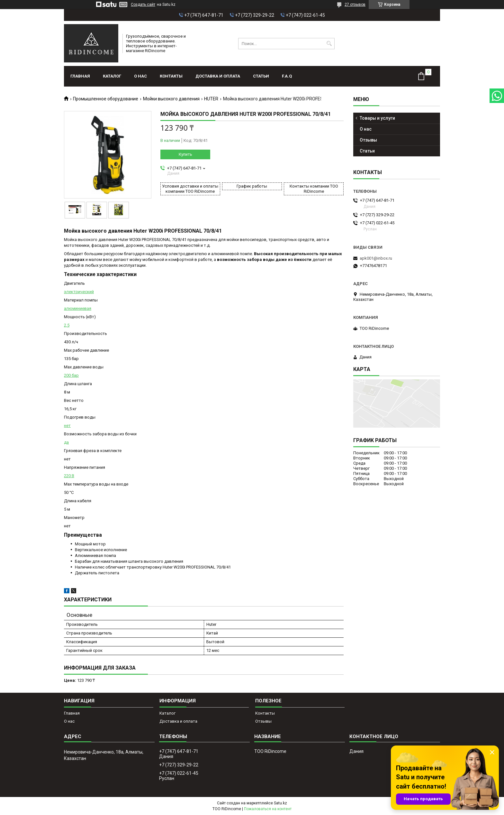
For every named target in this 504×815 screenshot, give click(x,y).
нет (67, 426)
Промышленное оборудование (106, 99)
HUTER (211, 99)
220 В (69, 476)
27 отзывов (355, 5)
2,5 (67, 325)
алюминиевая (78, 308)
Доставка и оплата (218, 76)
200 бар (71, 375)
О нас (140, 76)
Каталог (112, 76)
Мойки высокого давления (171, 99)
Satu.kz (280, 803)
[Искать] (329, 44)
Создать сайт (143, 5)
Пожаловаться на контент (268, 809)
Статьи (261, 76)
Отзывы (368, 140)
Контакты (171, 76)
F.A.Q (287, 76)
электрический (79, 292)
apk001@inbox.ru (376, 258)
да (66, 442)
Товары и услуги (377, 118)
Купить (185, 154)
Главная (80, 76)
